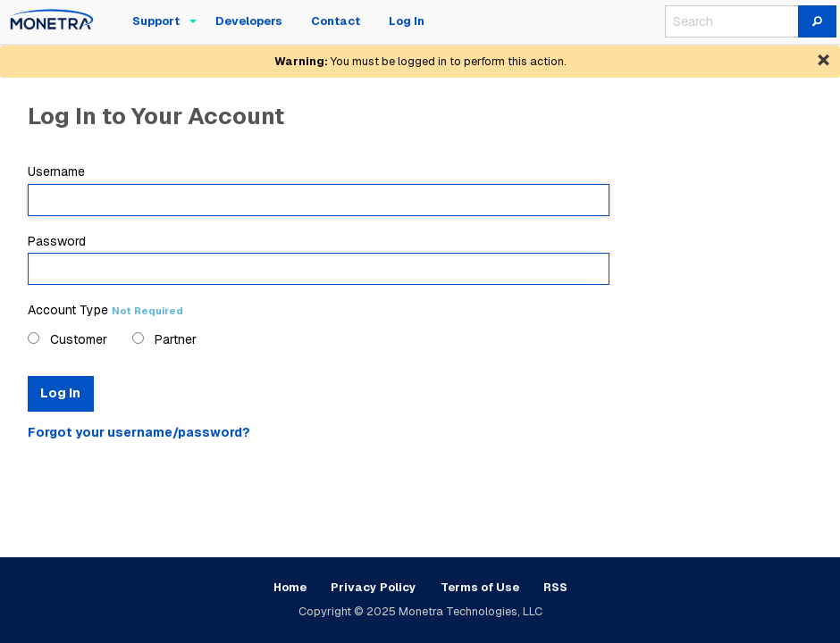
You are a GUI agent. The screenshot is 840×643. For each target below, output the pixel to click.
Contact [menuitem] (336, 21)
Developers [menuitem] (249, 21)
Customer (67, 339)
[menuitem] (52, 22)
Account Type (105, 310)
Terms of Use (480, 587)
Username (319, 189)
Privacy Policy (374, 587)
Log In (60, 393)
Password (319, 259)
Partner (164, 339)
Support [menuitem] (156, 21)
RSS (555, 587)
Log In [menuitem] (407, 21)
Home (290, 587)
